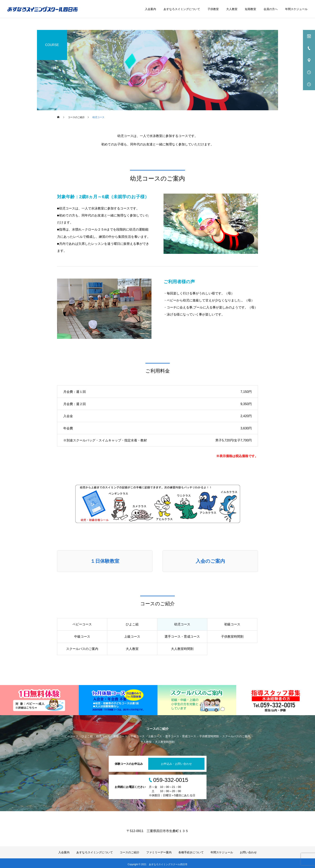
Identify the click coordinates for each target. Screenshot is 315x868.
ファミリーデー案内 (159, 852)
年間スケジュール (296, 9)
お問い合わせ (248, 852)
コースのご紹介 (130, 852)
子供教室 (213, 9)
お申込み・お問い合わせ (176, 764)
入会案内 (150, 9)
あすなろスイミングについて (182, 9)
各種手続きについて (191, 852)
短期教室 (251, 9)
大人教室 (232, 9)
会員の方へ (271, 9)
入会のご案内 (210, 561)
